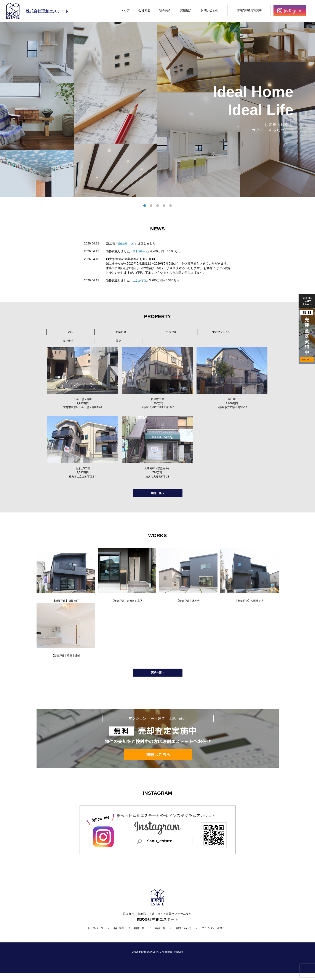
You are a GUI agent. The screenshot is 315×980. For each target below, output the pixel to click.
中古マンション (161, 333)
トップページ (95, 935)
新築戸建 (95, 333)
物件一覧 (139, 935)
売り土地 (193, 333)
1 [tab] (145, 206)
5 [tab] (171, 206)
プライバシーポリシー (214, 935)
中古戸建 (128, 333)
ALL (62, 333)
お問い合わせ (210, 10)
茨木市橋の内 (142, 251)
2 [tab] (151, 206)
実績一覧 (160, 935)
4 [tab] (164, 206)
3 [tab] (158, 206)
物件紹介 (165, 10)
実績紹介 (186, 10)
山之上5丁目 (141, 280)
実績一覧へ (158, 678)
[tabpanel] (157, 110)
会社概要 (144, 10)
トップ (125, 10)
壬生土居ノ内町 (128, 243)
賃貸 (226, 333)
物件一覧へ (158, 495)
